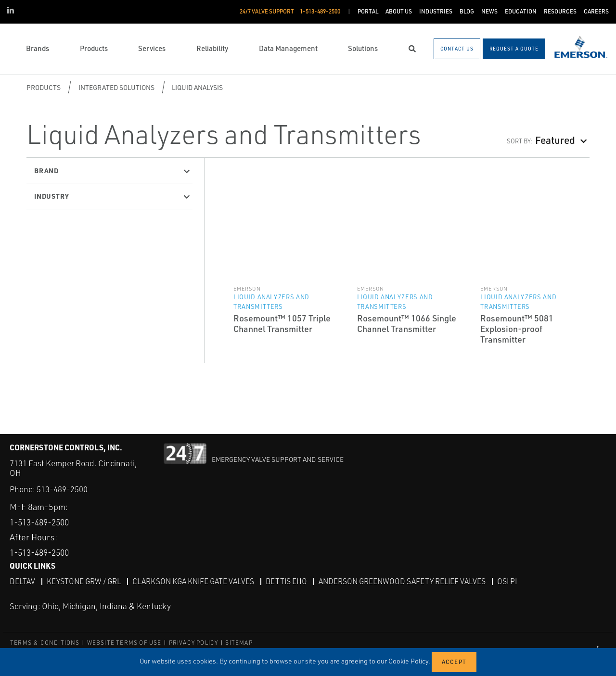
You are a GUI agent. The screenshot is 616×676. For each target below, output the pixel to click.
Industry (51, 196)
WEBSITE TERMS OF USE (124, 642)
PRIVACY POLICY (194, 642)
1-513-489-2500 (43, 522)
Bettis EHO (291, 581)
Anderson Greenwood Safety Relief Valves (408, 581)
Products (44, 87)
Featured (555, 140)
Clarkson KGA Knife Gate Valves (196, 581)
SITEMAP (239, 642)
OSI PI (515, 581)
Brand (46, 170)
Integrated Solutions (116, 87)
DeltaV (22, 581)
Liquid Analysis (197, 87)
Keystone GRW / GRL (85, 581)
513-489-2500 (62, 489)
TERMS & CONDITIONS (45, 642)
